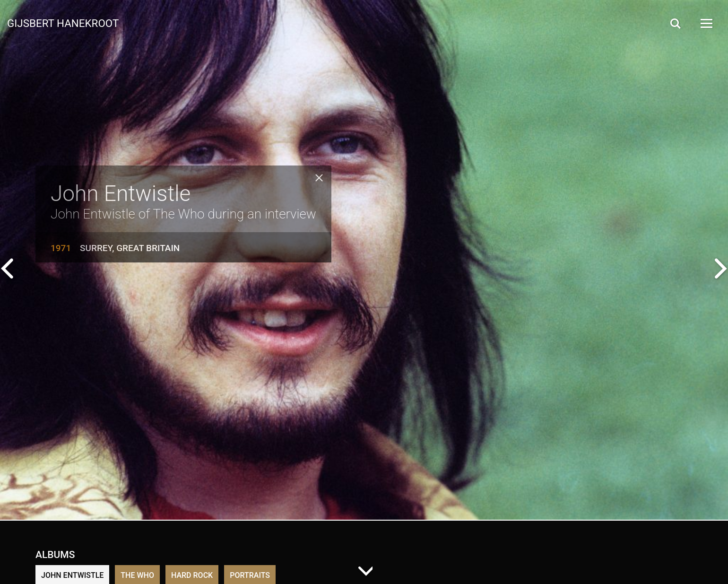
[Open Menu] (706, 23)
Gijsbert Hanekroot (63, 23)
